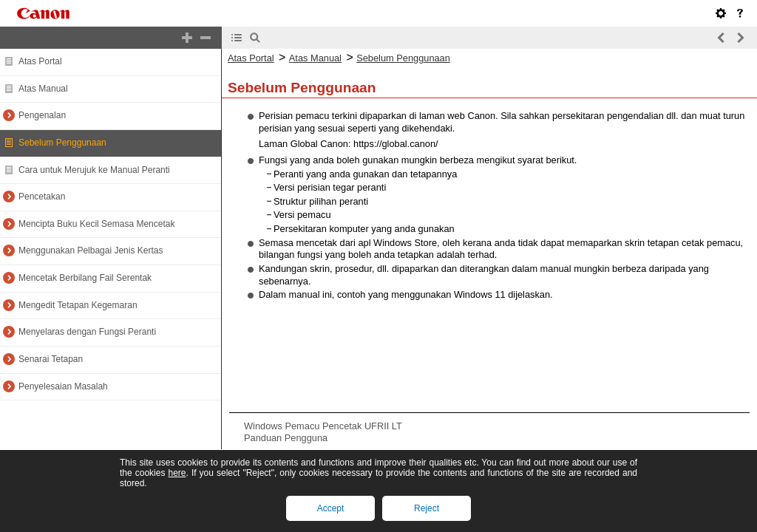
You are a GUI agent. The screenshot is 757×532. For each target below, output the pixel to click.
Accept (331, 508)
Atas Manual (43, 89)
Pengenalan (42, 115)
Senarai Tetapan (51, 359)
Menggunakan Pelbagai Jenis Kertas (91, 250)
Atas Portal (40, 61)
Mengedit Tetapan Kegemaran (78, 305)
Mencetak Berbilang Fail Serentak (85, 278)
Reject (427, 508)
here (177, 473)
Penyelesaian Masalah (63, 386)
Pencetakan (42, 197)
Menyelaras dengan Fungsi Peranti (87, 332)
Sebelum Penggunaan (62, 143)
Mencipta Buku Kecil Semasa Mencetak (96, 224)
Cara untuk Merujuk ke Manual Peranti (94, 170)
